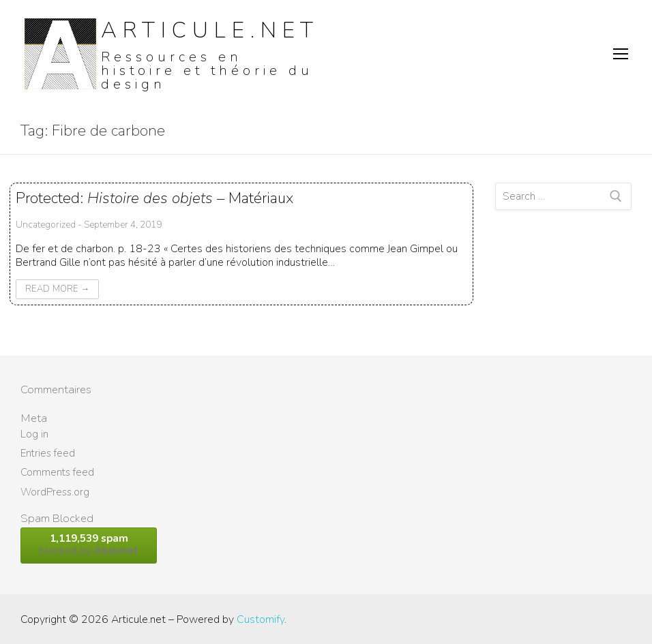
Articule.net (210, 30)
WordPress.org (55, 492)
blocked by (89, 545)
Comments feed (57, 472)
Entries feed (48, 453)
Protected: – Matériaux (154, 198)
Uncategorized (46, 225)
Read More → (57, 289)
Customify (261, 619)
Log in (34, 434)
